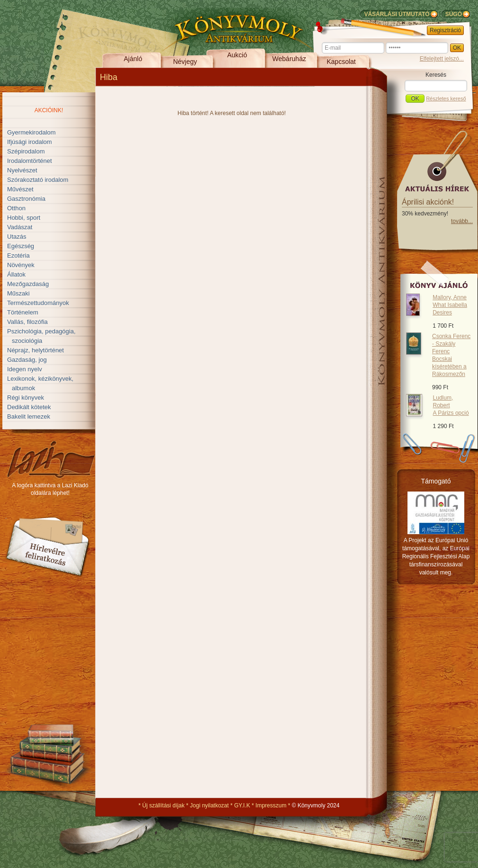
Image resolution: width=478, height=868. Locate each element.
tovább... (462, 221)
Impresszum (271, 805)
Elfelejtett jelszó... (442, 59)
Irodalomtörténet (30, 161)
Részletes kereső (446, 98)
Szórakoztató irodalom (38, 180)
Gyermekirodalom (31, 132)
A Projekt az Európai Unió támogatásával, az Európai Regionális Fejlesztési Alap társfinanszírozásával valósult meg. (436, 556)
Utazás (17, 237)
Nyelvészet (22, 170)
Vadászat (20, 227)
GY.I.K (242, 805)
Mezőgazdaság (28, 284)
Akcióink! (49, 110)
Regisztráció (445, 30)
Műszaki (18, 293)
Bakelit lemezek (29, 416)
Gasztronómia (26, 199)
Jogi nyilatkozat (209, 805)
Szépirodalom (26, 151)
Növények (21, 265)
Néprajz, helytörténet (35, 350)
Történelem (23, 312)
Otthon (16, 208)
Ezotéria (18, 255)
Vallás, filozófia (27, 322)
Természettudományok (38, 303)
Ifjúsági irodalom (30, 142)
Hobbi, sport (24, 218)
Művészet (20, 189)
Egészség (21, 246)
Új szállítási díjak (164, 805)
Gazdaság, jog (27, 360)
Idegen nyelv (25, 369)
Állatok (16, 274)
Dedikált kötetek (29, 407)
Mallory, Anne (450, 305)
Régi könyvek (26, 398)
